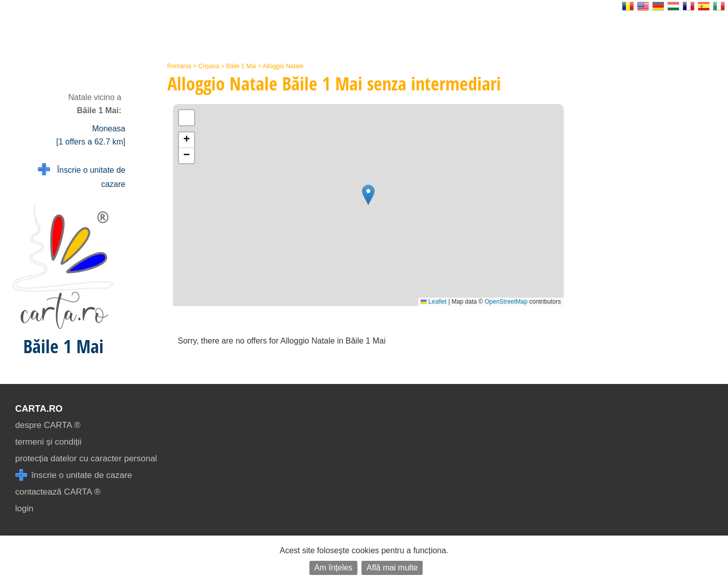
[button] (368, 195)
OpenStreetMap (506, 302)
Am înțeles (334, 568)
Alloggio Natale (283, 66)
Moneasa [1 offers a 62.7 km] (91, 135)
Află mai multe (392, 568)
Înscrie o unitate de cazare (82, 176)
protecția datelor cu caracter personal (86, 458)
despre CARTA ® (48, 425)
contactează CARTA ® (58, 492)
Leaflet (434, 302)
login (24, 509)
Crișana (209, 66)
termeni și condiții (48, 442)
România (179, 66)
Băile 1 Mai (241, 66)
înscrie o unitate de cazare (74, 475)
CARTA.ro (39, 409)
